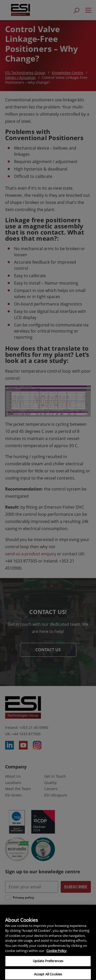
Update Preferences (48, 963)
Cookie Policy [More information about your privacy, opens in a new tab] (56, 952)
